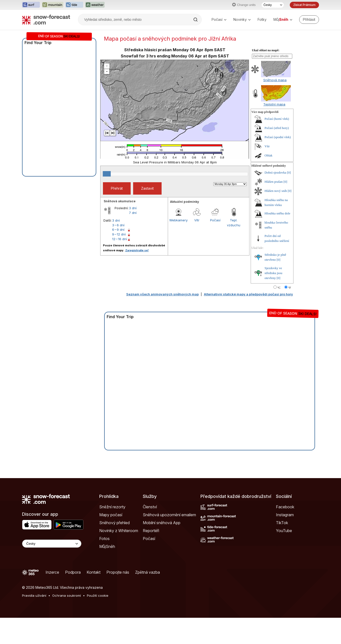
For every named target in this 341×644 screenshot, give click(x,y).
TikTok (282, 549)
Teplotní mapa (274, 130)
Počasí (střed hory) (277, 154)
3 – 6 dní (118, 251)
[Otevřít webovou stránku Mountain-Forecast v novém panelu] (53, 5)
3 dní (133, 234)
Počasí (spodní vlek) (278, 163)
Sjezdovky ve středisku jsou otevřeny (273, 299)
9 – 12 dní (119, 260)
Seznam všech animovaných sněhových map (162, 320)
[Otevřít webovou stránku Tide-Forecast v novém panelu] (74, 5)
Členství (150, 533)
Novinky (242, 19)
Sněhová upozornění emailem (169, 541)
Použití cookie (98, 622)
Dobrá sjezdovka (275, 199)
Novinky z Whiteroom (119, 557)
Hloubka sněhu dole (277, 240)
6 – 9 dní (118, 256)
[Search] (196, 20)
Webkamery (178, 246)
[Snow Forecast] (46, 20)
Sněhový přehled (114, 549)
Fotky (262, 19)
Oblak (268, 182)
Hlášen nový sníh (276, 217)
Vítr (197, 246)
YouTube (284, 557)
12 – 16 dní (120, 265)
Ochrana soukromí (67, 622)
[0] (289, 199)
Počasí (219, 19)
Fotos (104, 565)
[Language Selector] (52, 570)
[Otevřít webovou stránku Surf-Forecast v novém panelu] (31, 5)
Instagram (285, 541)
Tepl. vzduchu (234, 249)
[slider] (107, 200)
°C (279, 314)
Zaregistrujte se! (137, 277)
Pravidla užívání (34, 622)
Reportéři (151, 557)
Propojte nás (118, 598)
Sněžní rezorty (112, 533)
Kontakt (94, 598)
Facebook (285, 533)
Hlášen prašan (274, 208)
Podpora (73, 598)
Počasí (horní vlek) (277, 145)
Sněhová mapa (275, 106)
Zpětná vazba (147, 598)
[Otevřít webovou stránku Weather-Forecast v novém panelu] (95, 5)
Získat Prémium (304, 5)
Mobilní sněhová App (162, 549)
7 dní (133, 239)
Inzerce (52, 598)
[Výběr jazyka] (273, 5)
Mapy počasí (111, 541)
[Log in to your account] (309, 20)
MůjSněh (107, 573)
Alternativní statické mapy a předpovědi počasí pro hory (248, 320)
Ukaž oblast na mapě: (266, 77)
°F (290, 314)
